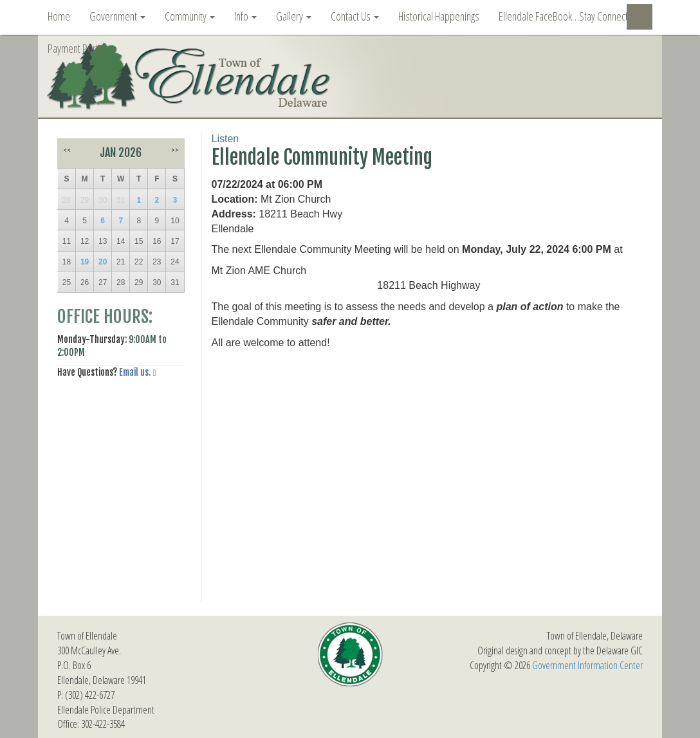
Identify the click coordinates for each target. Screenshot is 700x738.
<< (67, 150)
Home (59, 16)
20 (103, 262)
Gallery (294, 16)
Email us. (135, 372)
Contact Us (355, 16)
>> (175, 150)
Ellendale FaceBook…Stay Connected (568, 16)
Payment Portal (76, 48)
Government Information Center (587, 665)
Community (190, 16)
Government (117, 16)
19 (85, 262)
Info (245, 16)
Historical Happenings (439, 16)
